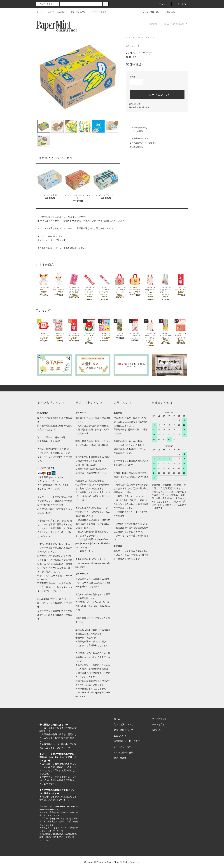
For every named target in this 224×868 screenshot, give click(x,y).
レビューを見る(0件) (136, 128)
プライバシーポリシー (124, 747)
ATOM (123, 758)
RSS (116, 758)
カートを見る (158, 724)
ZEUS (58, 485)
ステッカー (151, 37)
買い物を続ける (134, 147)
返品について (135, 104)
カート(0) (180, 4)
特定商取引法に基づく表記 (140, 107)
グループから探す (76, 12)
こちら (47, 738)
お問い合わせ (169, 12)
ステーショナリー (139, 37)
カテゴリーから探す (54, 12)
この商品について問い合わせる (141, 143)
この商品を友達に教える (138, 138)
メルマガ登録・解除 (149, 12)
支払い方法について (123, 724)
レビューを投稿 (134, 131)
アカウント (162, 4)
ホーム (39, 12)
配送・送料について (123, 730)
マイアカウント (159, 719)
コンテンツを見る (97, 12)
